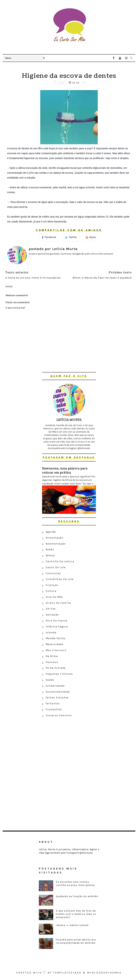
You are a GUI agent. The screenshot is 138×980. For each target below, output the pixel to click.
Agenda (51, 532)
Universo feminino (59, 715)
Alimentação (55, 538)
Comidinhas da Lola (60, 579)
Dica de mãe (54, 597)
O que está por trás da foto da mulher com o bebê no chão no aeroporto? (76, 914)
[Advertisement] (69, 745)
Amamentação (56, 544)
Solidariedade (55, 686)
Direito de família (58, 603)
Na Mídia (52, 656)
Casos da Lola (56, 567)
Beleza (50, 555)
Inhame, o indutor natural (72, 925)
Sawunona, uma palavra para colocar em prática (65, 471)
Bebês (50, 549)
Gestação (52, 615)
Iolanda (51, 633)
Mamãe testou (56, 638)
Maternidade (55, 644)
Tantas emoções (57, 698)
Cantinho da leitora (60, 561)
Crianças (52, 585)
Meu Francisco (56, 650)
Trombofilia (54, 709)
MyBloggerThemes (104, 973)
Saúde (61, 83)
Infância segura (57, 627)
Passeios (52, 662)
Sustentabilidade (58, 692)
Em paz (51, 609)
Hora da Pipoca (57, 621)
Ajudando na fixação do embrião (77, 896)
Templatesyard (67, 973)
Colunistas (53, 573)
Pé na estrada (56, 668)
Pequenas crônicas (59, 674)
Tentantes (53, 703)
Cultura (51, 591)
